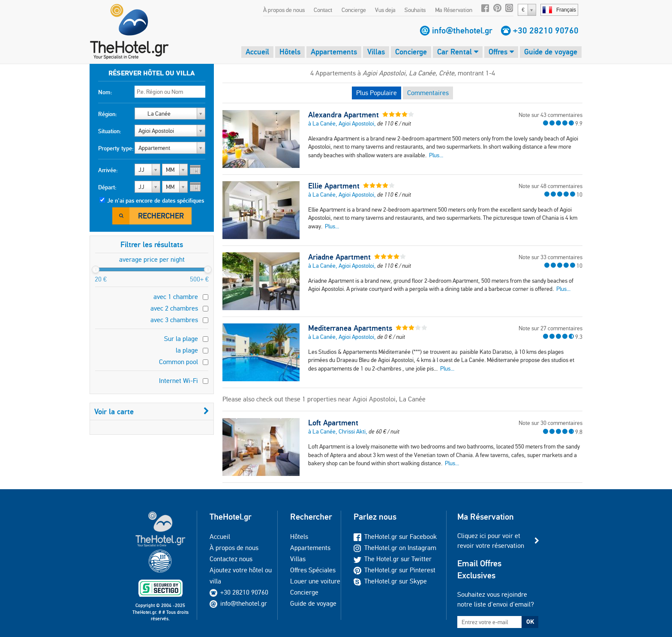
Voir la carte (152, 411)
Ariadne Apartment (339, 257)
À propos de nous (284, 10)
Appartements (334, 52)
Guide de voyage (551, 52)
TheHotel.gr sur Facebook (395, 537)
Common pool (178, 362)
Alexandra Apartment (343, 115)
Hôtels (290, 52)
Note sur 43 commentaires (550, 115)
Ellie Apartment (334, 186)
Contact (323, 10)
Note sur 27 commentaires (550, 328)
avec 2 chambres (174, 308)
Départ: (107, 187)
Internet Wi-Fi (178, 381)
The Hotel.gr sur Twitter (393, 559)
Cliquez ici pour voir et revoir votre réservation (491, 540)
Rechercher (161, 216)
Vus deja (385, 10)
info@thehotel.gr (462, 30)
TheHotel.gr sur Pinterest (394, 570)
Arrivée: (108, 170)
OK (530, 622)
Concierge (354, 10)
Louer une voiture (315, 581)
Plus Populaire (376, 93)
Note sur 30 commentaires (550, 423)
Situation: (110, 131)
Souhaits (415, 10)
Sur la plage (181, 339)
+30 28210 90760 (546, 30)
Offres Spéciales (313, 570)
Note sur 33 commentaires (550, 257)
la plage (187, 350)
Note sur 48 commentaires (550, 186)
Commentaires (428, 93)
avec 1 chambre (176, 297)
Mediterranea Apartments (350, 328)
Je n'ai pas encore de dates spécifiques (156, 200)
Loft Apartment (333, 423)
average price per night (152, 259)
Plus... (436, 155)
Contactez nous (231, 559)
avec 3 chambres (174, 320)
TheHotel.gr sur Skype (390, 581)
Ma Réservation (454, 10)
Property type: (116, 148)
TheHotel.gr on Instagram (395, 548)
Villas (376, 52)
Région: (108, 114)
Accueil (257, 52)
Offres (501, 52)
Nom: (105, 92)
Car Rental (458, 52)
